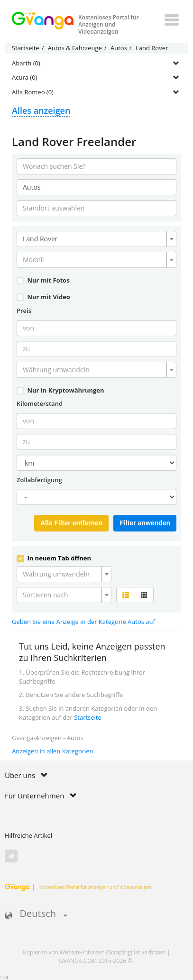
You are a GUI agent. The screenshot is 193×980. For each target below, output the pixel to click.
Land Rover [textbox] (40, 239)
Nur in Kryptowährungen (60, 390)
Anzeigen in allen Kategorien (53, 751)
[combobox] (96, 239)
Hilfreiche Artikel (28, 835)
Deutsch (36, 914)
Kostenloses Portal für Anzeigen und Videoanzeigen (78, 887)
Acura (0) (24, 77)
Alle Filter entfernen (71, 523)
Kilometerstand (40, 403)
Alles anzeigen (41, 110)
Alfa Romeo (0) (33, 92)
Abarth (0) (26, 63)
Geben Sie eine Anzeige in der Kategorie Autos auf (83, 622)
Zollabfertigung (39, 480)
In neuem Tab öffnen (54, 558)
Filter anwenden (145, 523)
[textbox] (94, 260)
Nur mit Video (43, 297)
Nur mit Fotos (43, 280)
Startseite (88, 717)
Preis (24, 311)
